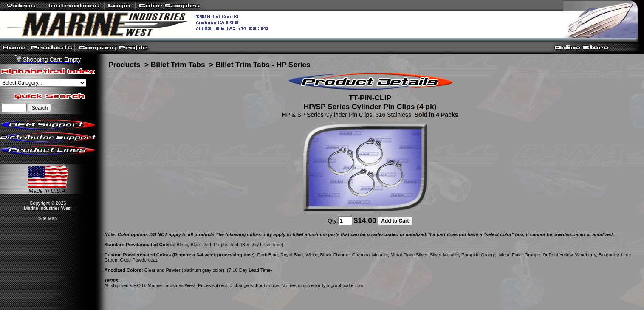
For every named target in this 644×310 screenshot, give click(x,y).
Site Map (48, 218)
